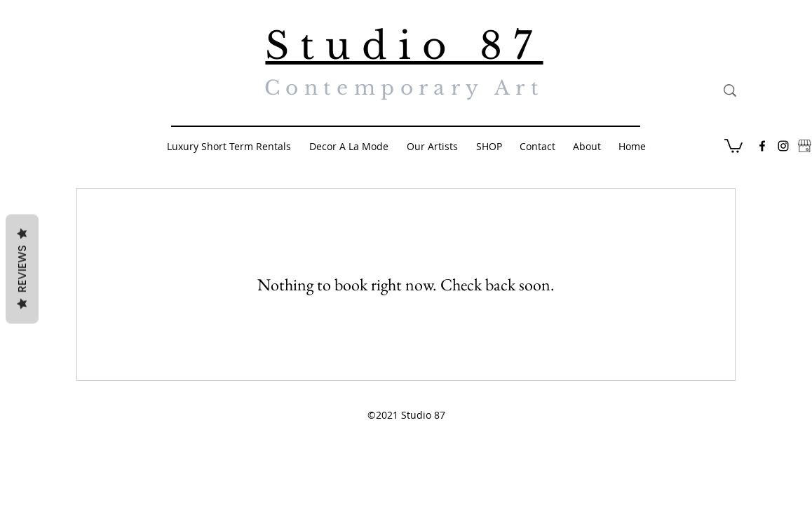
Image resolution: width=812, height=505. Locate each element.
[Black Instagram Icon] (783, 146)
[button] (733, 145)
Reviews (22, 269)
